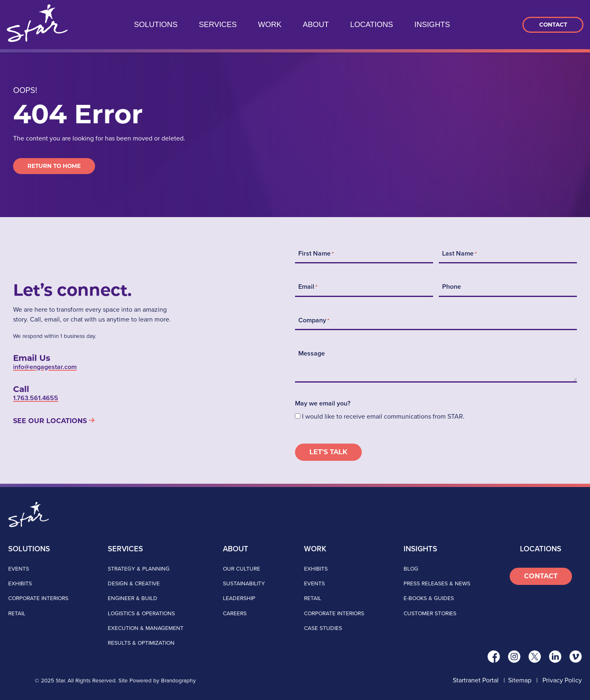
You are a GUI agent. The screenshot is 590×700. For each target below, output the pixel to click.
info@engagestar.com (45, 367)
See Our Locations (50, 421)
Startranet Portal (476, 680)
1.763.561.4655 (36, 398)
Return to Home (54, 166)
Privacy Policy (562, 680)
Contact (553, 25)
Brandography (178, 680)
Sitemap (520, 680)
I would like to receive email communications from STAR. (383, 416)
